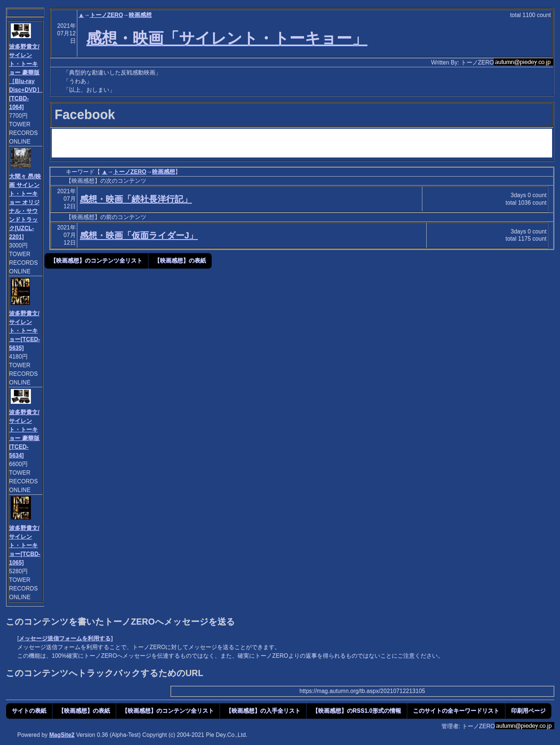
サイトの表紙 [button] (29, 711)
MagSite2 (62, 735)
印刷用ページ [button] (528, 711)
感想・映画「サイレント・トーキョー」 (227, 38)
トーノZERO (106, 15)
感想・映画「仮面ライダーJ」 (139, 235)
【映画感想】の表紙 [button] (180, 260)
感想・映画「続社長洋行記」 (136, 199)
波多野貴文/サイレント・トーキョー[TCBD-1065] (25, 545)
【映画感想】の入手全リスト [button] (263, 711)
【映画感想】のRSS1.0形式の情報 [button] (357, 711)
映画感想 (140, 15)
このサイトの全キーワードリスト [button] (456, 711)
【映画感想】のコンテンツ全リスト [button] (96, 260)
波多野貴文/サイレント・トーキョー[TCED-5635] (24, 331)
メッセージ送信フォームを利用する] (66, 638)
